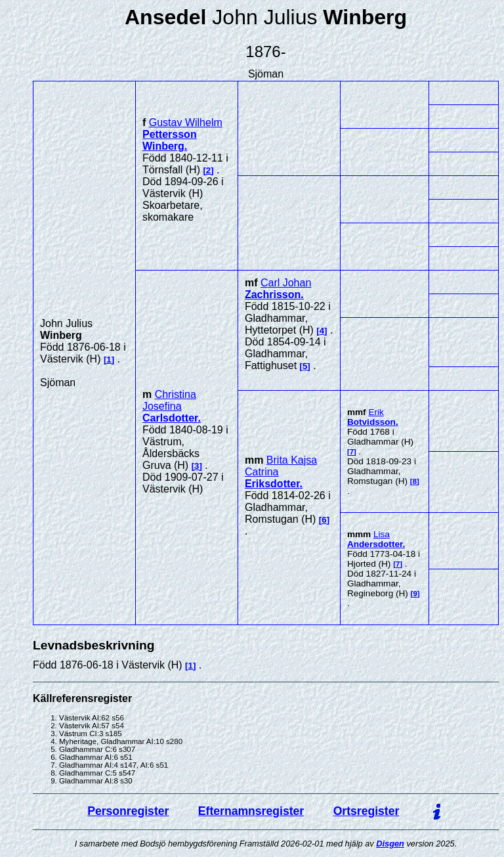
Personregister (128, 811)
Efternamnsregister (251, 811)
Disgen (390, 844)
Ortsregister (367, 811)
